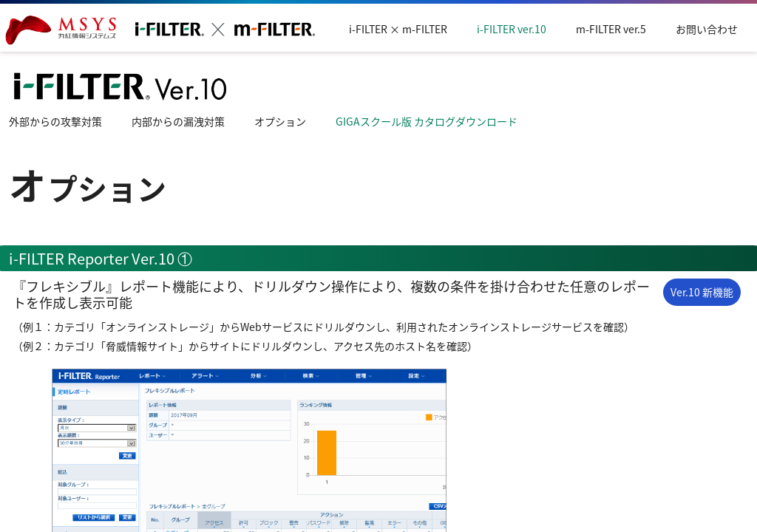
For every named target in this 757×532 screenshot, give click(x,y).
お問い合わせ (707, 29)
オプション (280, 121)
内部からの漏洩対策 (178, 121)
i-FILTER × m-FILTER (398, 29)
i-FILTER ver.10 (512, 29)
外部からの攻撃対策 (55, 121)
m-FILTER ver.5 (611, 29)
